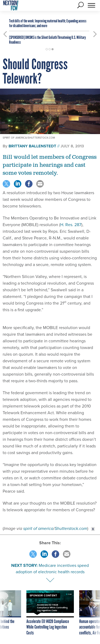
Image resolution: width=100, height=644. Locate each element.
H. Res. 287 (71, 225)
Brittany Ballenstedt (32, 146)
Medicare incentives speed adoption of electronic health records (52, 569)
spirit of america (38, 528)
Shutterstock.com (71, 528)
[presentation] (5, 613)
